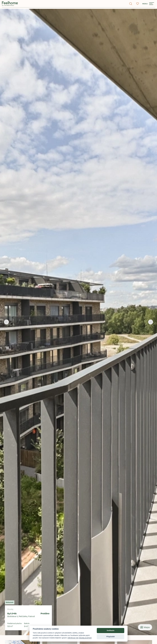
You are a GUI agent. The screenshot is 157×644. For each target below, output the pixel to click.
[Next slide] (151, 322)
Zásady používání (85, 638)
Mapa (145, 627)
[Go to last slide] (6, 322)
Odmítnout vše (73, 638)
